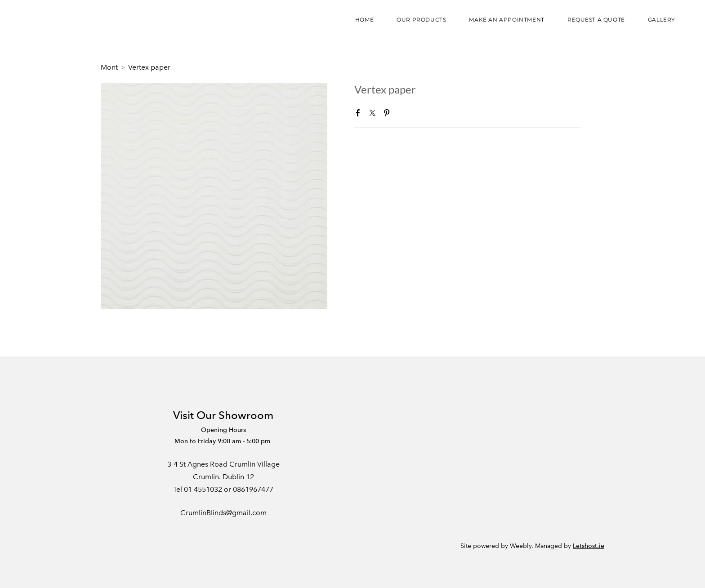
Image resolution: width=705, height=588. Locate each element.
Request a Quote (596, 20)
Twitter (374, 115)
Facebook (360, 115)
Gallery (662, 20)
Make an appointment (506, 20)
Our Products (421, 20)
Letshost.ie (589, 546)
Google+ (402, 115)
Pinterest (388, 115)
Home (364, 20)
